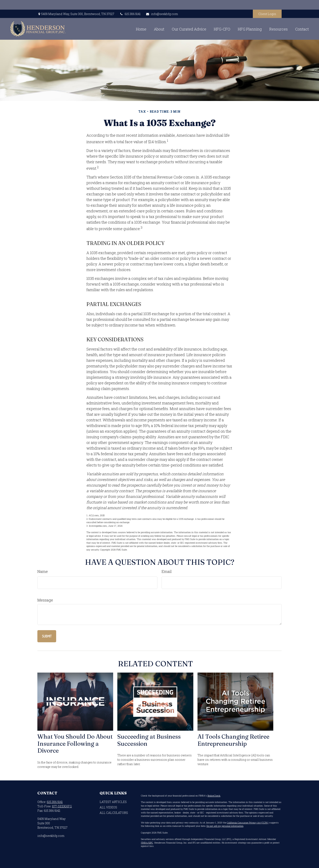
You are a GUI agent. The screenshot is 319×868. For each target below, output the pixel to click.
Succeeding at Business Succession (149, 740)
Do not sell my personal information (225, 826)
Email (167, 571)
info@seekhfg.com (162, 4)
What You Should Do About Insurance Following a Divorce (75, 744)
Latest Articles (113, 802)
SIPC (151, 843)
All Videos (108, 807)
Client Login (267, 4)
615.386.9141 (130, 4)
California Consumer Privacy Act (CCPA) (248, 823)
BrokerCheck (214, 796)
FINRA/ (145, 843)
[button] (112, 19)
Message (45, 600)
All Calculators (114, 813)
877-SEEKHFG (62, 806)
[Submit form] (47, 636)
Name (43, 571)
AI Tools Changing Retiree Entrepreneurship (233, 740)
